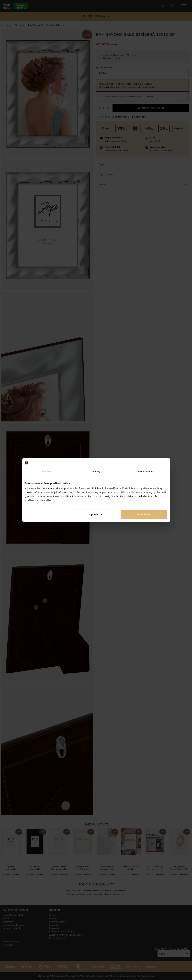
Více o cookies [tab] (145, 471)
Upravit (96, 514)
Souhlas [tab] (47, 471)
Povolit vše (144, 514)
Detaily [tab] (96, 471)
